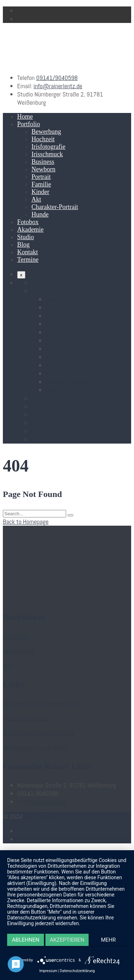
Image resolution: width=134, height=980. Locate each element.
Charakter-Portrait (55, 207)
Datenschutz (18, 651)
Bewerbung (46, 132)
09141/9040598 (57, 78)
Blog (23, 245)
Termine (28, 260)
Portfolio (29, 124)
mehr (109, 940)
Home (25, 117)
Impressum (16, 636)
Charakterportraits (25, 718)
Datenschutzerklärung (77, 971)
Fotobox (28, 222)
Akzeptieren (67, 940)
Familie (41, 184)
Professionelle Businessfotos (39, 733)
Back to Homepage (26, 522)
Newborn (43, 169)
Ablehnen (26, 940)
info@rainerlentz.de (58, 86)
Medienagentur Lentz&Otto (36, 747)
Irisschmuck (47, 154)
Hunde (40, 214)
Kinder (40, 192)
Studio (26, 237)
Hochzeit (43, 139)
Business (43, 162)
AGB (8, 666)
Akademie (30, 229)
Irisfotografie (48, 147)
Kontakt (28, 252)
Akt (36, 199)
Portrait (41, 177)
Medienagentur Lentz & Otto (58, 816)
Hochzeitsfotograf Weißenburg (40, 703)
